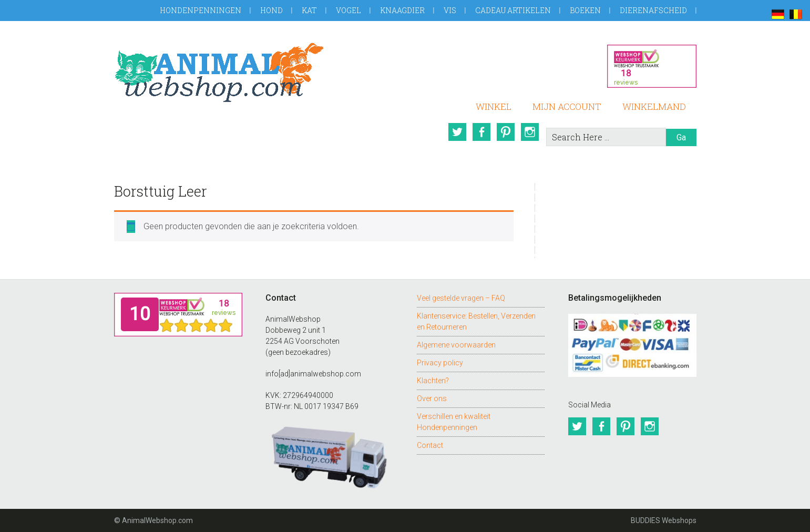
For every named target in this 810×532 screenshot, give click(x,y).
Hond (271, 10)
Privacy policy (440, 363)
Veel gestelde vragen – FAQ (461, 298)
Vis (450, 10)
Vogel (348, 10)
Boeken (585, 10)
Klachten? (433, 381)
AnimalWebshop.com (219, 72)
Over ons (432, 398)
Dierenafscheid (653, 10)
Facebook (481, 132)
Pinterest (506, 132)
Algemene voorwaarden (456, 345)
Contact (430, 445)
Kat (309, 10)
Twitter (457, 132)
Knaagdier (402, 10)
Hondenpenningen (201, 10)
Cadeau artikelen (513, 10)
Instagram (530, 132)
